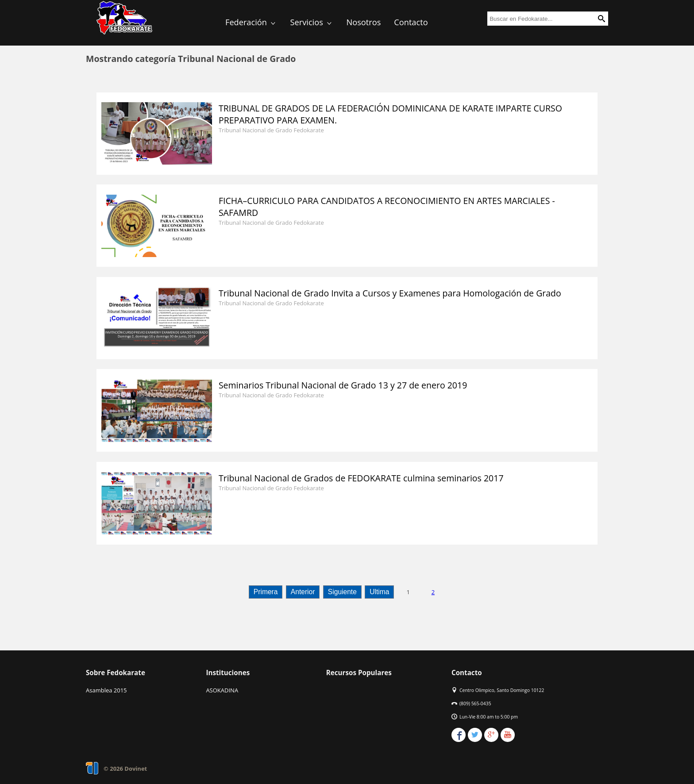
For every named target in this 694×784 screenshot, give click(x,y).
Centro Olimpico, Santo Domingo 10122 (502, 690)
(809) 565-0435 (475, 703)
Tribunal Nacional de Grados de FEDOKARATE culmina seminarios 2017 (361, 478)
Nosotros (364, 22)
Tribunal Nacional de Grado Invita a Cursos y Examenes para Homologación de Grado (390, 293)
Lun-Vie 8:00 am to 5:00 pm (489, 717)
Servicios (312, 22)
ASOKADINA (222, 690)
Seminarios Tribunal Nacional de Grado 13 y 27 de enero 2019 (343, 385)
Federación (251, 22)
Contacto (411, 22)
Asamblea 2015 (106, 690)
